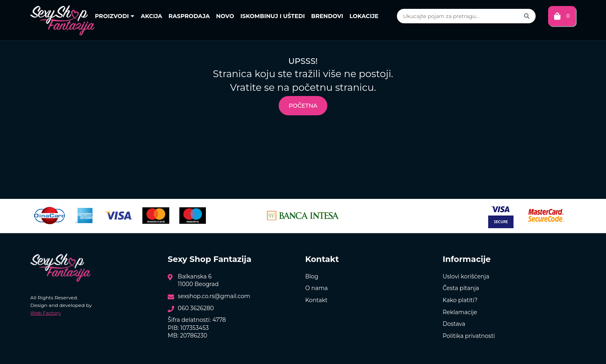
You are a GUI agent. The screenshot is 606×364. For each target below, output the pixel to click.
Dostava (454, 324)
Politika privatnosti (469, 336)
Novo (225, 16)
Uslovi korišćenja (466, 276)
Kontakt (316, 300)
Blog (312, 276)
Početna (303, 106)
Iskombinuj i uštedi (273, 16)
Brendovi (327, 16)
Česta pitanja (461, 288)
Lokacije (364, 16)
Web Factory (45, 313)
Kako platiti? (460, 300)
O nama (316, 288)
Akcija (151, 16)
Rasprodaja (189, 16)
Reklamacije (460, 312)
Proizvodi (115, 16)
